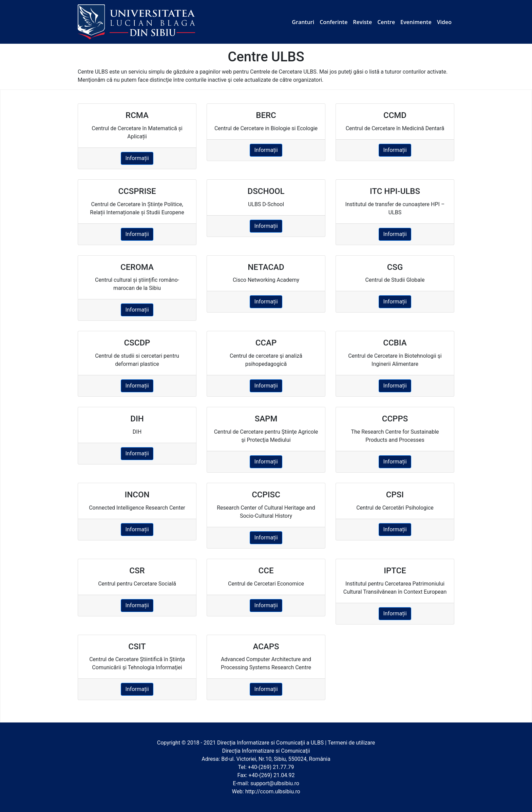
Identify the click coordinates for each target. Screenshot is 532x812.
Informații (137, 158)
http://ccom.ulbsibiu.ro (273, 791)
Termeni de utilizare (351, 743)
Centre (386, 22)
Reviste (362, 22)
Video (444, 22)
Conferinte (334, 22)
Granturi (303, 22)
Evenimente (416, 22)
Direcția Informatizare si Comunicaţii (261, 743)
